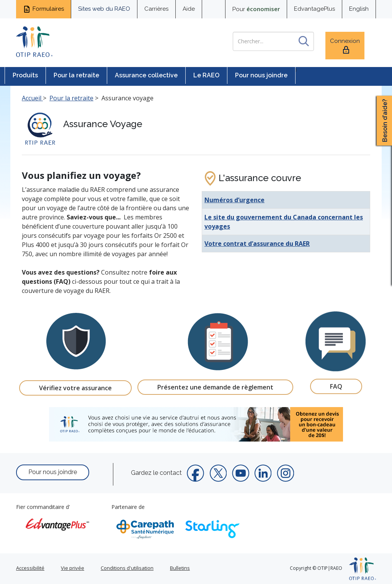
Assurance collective (146, 75)
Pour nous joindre (261, 75)
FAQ (336, 386)
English (359, 9)
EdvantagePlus (314, 9)
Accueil (32, 98)
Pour (256, 9)
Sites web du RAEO (104, 9)
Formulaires (43, 9)
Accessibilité (30, 568)
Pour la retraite (76, 75)
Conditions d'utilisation (127, 568)
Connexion (345, 46)
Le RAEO (206, 75)
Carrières (156, 9)
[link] (196, 424)
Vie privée (73, 568)
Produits (25, 75)
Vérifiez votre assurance (75, 388)
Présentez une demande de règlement (215, 387)
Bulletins (180, 568)
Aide (189, 9)
